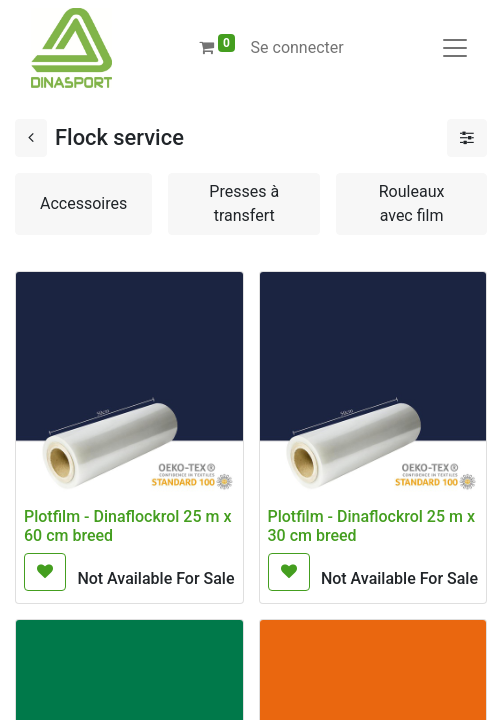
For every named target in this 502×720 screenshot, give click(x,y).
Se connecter (297, 47)
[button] (45, 572)
